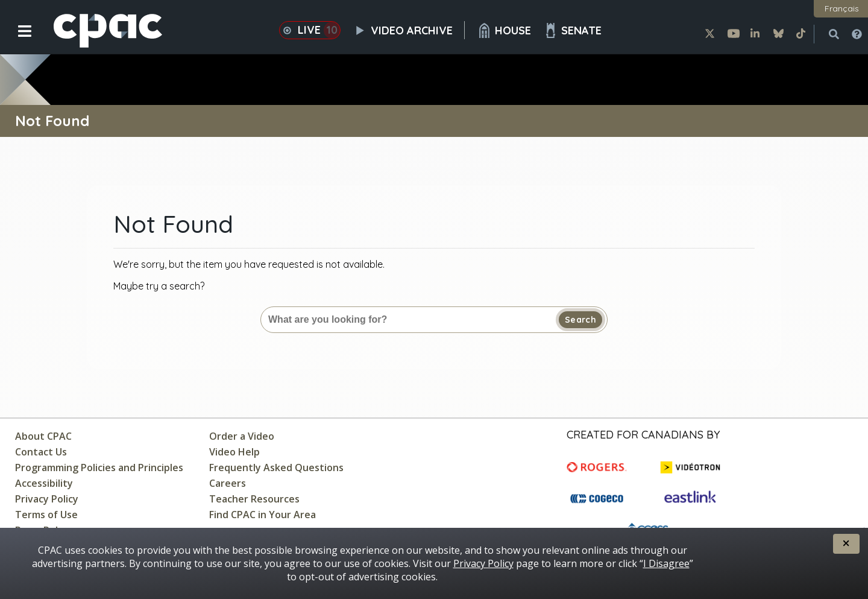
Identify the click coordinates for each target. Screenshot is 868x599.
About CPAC (43, 436)
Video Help (234, 452)
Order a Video (242, 436)
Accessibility (44, 483)
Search (580, 320)
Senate (572, 30)
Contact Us (41, 452)
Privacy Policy (47, 499)
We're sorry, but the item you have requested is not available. (249, 264)
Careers (228, 483)
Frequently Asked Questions (276, 467)
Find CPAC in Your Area (263, 515)
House (504, 30)
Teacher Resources (254, 499)
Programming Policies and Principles (99, 467)
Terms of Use (46, 515)
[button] (17, 40)
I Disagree (666, 563)
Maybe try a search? (159, 286)
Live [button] (310, 30)
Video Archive (409, 30)
